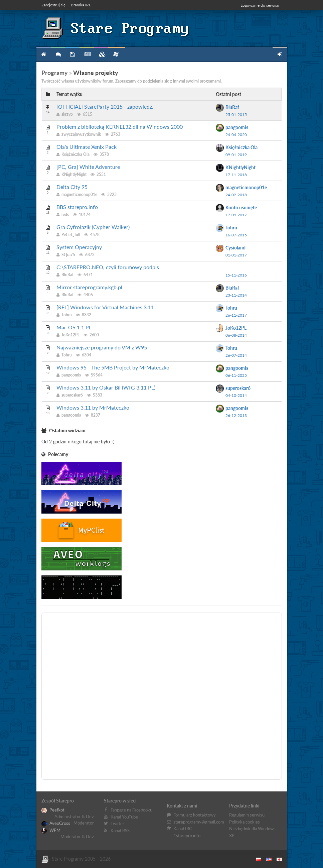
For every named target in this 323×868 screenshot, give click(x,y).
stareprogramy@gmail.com (199, 822)
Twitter (117, 824)
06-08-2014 (236, 335)
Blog (87, 55)
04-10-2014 (236, 395)
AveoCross (56, 823)
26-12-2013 (236, 415)
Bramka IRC (81, 5)
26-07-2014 (236, 355)
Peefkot (53, 810)
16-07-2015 (236, 235)
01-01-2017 (236, 255)
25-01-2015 (236, 115)
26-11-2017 (236, 315)
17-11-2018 (236, 175)
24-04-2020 (236, 135)
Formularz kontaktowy (195, 815)
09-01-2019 (236, 155)
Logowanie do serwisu (260, 5)
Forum (58, 55)
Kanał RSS (120, 831)
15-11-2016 (236, 275)
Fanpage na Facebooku (131, 810)
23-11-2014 (236, 295)
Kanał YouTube (124, 817)
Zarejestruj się (53, 5)
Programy (72, 55)
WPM (51, 830)
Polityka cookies (245, 822)
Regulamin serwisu (247, 815)
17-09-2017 (236, 215)
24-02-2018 (236, 195)
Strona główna (44, 55)
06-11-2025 (236, 375)
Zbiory (101, 55)
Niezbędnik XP (116, 54)
